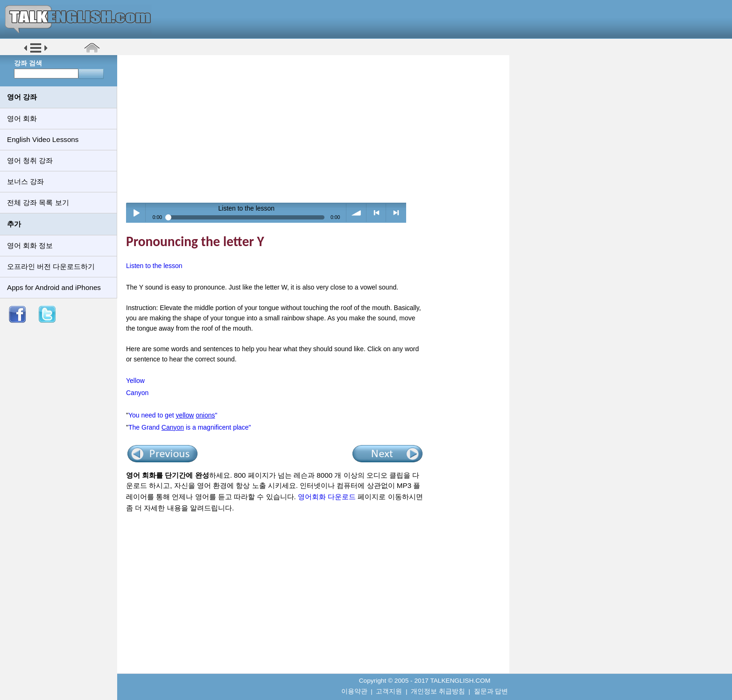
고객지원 (389, 691)
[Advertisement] (317, 128)
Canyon (137, 393)
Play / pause (136, 213)
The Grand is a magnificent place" (190, 427)
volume (356, 213)
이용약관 (354, 691)
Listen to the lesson (154, 266)
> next (396, 213)
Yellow (135, 381)
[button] (36, 52)
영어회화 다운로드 (327, 497)
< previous (377, 213)
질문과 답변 (491, 691)
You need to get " (173, 415)
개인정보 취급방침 (438, 691)
